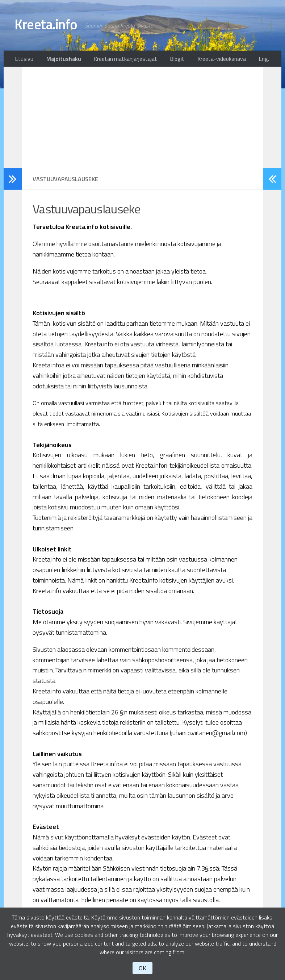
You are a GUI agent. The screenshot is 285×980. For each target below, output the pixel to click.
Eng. (266, 60)
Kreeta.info (50, 25)
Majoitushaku (60, 60)
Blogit (167, 60)
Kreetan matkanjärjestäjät (119, 60)
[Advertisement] (142, 120)
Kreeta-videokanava (209, 60)
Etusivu (23, 60)
